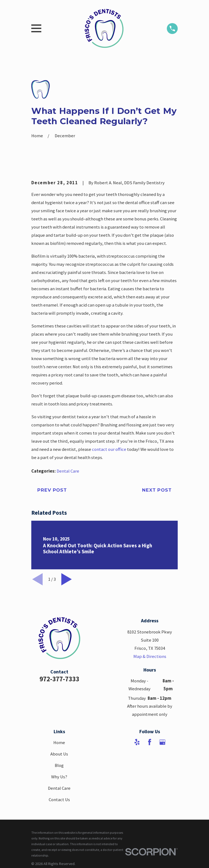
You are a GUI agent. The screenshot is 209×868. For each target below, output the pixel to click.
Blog (59, 765)
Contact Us (59, 800)
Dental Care (68, 471)
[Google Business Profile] (162, 742)
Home (59, 743)
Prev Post (52, 490)
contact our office (109, 449)
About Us (59, 754)
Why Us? (59, 777)
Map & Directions (150, 656)
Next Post (157, 490)
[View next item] (67, 579)
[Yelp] (137, 742)
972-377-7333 (59, 679)
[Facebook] (150, 742)
